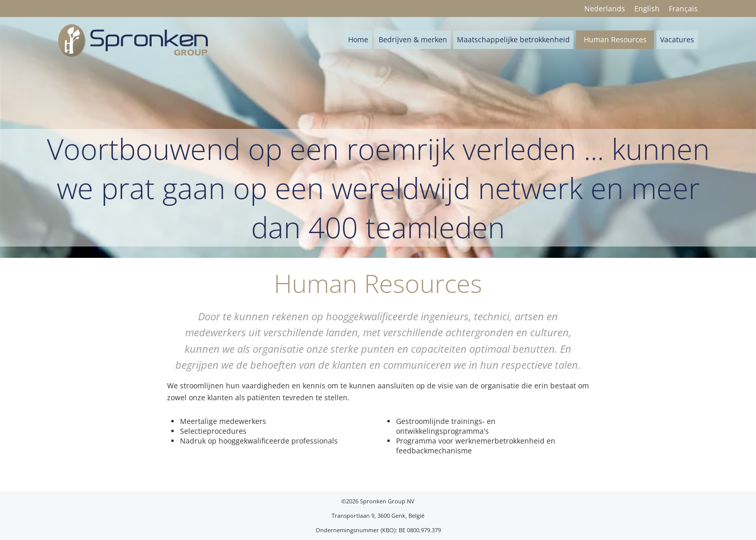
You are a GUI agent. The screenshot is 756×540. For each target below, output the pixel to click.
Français (683, 9)
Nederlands (605, 9)
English (647, 9)
